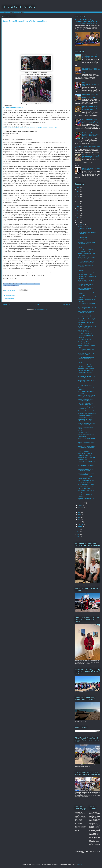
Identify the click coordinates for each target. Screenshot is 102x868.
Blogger (80, 864)
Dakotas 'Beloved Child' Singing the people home (86, 443)
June (80, 515)
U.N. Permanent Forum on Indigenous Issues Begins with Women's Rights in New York (90, 121)
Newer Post (7, 304)
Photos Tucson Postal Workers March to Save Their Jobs (86, 262)
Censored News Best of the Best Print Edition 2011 (86, 354)
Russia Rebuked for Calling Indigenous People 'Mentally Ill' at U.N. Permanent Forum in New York (87, 21)
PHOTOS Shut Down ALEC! (85, 488)
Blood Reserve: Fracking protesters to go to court (85, 316)
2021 (78, 199)
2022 (78, 197)
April (79, 519)
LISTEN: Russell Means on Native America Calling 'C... (87, 327)
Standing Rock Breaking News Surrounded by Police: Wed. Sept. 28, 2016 (91, 56)
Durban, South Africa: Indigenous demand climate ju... (87, 451)
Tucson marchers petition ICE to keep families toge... (86, 377)
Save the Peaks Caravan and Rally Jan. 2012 (86, 237)
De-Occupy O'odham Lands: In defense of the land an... (86, 358)
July (79, 512)
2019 (78, 204)
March (80, 522)
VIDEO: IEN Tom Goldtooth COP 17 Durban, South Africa (86, 462)
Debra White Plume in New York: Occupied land (86, 458)
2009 (78, 532)
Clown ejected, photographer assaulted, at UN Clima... (85, 416)
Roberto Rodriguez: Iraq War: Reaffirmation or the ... (86, 285)
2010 (78, 530)
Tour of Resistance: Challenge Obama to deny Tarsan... (86, 312)
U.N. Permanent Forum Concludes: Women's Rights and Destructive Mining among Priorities (91, 135)
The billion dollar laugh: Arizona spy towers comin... (86, 432)
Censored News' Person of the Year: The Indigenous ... (86, 350)
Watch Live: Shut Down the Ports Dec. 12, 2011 (87, 381)
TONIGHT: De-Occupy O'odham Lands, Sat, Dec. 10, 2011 (86, 396)
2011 (78, 223)
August (80, 510)
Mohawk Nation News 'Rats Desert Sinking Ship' (85, 400)
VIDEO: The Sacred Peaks (85, 339)
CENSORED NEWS (18, 7)
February (81, 524)
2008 (78, 534)
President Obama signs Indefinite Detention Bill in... (87, 233)
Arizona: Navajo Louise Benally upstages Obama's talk (86, 474)
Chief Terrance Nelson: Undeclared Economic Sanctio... (84, 228)
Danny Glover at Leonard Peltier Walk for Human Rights (86, 274)
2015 (78, 213)
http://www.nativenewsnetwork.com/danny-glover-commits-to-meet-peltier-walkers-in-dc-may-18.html (30, 128)
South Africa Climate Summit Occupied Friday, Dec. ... (85, 404)
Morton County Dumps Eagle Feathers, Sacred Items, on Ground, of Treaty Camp (90, 96)
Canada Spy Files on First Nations (87, 413)
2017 (78, 208)
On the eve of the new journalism (87, 411)
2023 (78, 194)
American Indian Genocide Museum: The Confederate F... (87, 366)
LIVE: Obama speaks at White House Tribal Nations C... (86, 485)
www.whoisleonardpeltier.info (11, 286)
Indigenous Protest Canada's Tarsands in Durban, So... (85, 420)
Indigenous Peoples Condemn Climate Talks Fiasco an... (86, 369)
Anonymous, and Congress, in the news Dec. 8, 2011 (87, 408)
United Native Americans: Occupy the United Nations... (87, 308)
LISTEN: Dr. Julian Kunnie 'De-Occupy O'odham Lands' (86, 385)
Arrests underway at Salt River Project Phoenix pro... (86, 478)
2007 (78, 537)
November (81, 503)
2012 (78, 220)
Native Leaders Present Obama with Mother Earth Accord (86, 439)
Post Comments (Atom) (40, 309)
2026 (78, 187)
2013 (78, 218)
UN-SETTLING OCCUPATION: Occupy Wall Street (86, 281)
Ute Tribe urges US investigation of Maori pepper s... (86, 343)
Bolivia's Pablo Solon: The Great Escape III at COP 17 (86, 424)
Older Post (67, 304)
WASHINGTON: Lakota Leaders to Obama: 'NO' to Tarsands (86, 447)
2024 (78, 192)
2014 (78, 216)
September (81, 508)
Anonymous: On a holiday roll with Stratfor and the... (87, 277)
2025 (78, 189)
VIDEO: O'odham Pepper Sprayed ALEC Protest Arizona (87, 481)
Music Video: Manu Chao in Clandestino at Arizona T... (85, 470)
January (80, 527)
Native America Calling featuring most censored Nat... (86, 258)
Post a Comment (10, 298)
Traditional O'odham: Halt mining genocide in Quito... (86, 243)
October (80, 505)
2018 (78, 206)
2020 (78, 201)
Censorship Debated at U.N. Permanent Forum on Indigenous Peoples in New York (91, 108)
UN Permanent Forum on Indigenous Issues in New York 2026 (91, 84)
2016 (78, 211)
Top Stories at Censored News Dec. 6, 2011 (86, 435)
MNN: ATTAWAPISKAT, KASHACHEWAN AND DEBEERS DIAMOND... (85, 332)
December (81, 225)
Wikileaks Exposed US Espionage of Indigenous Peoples (87, 251)
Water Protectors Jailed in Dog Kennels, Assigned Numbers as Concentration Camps (91, 156)
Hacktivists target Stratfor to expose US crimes (85, 289)
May (79, 517)
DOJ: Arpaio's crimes (83, 240)
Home (37, 304)
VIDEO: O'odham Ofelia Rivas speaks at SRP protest (86, 455)
